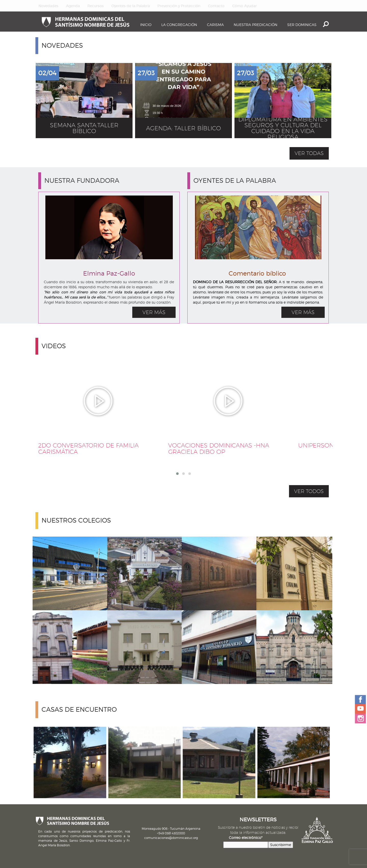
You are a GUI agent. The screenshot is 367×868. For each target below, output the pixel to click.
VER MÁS (154, 312)
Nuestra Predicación (255, 25)
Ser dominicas (302, 25)
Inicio (146, 25)
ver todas (309, 153)
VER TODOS (309, 491)
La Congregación (179, 25)
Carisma (215, 25)
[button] (177, 474)
